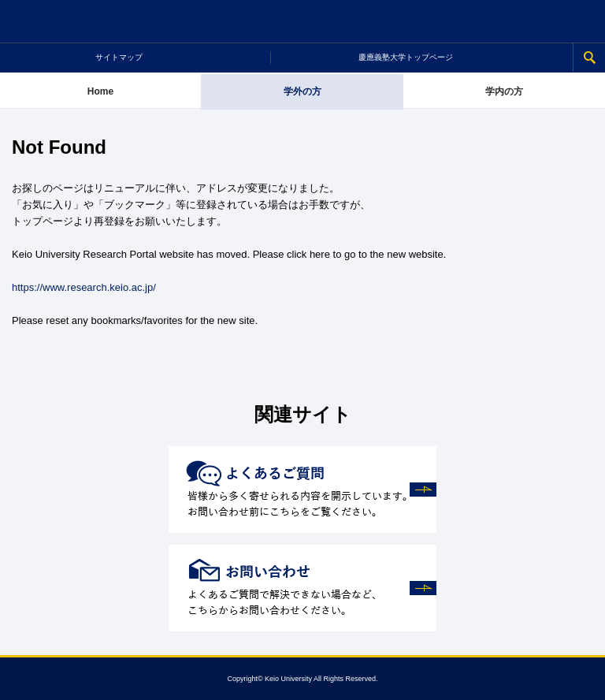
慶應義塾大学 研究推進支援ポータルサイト (303, 22)
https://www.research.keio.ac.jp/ (84, 287)
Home (100, 91)
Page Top (584, 679)
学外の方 (302, 91)
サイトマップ (119, 57)
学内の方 (504, 91)
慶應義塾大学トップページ (406, 57)
